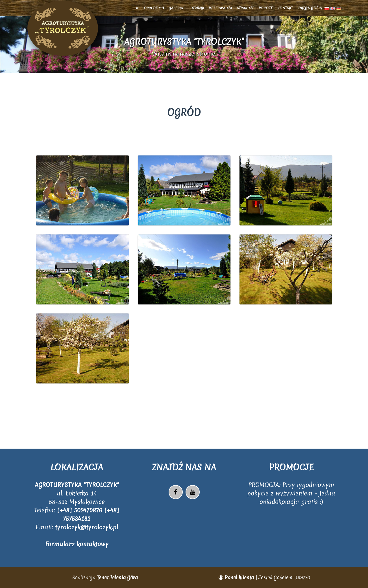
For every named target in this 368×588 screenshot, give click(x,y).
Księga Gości (310, 12)
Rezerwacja (220, 12)
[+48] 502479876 (81, 510)
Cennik (197, 12)
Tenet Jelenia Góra (117, 577)
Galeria (176, 12)
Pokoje (266, 12)
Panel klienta (237, 577)
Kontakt (285, 12)
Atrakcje (245, 12)
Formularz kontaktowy (77, 544)
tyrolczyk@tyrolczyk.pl (87, 527)
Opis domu (154, 12)
